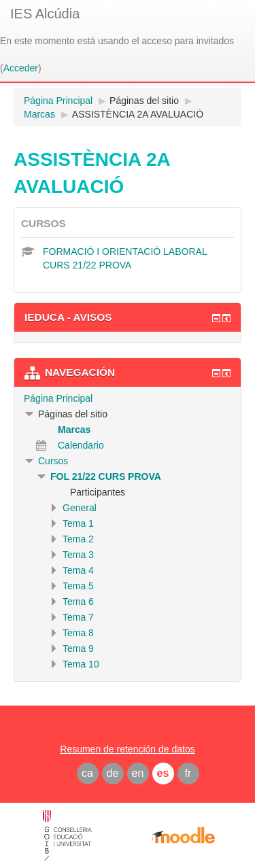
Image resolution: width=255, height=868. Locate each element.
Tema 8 (78, 633)
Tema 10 (81, 664)
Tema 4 (78, 570)
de (113, 773)
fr (188, 773)
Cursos (53, 461)
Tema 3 (78, 555)
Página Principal (58, 398)
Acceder (21, 68)
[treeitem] (128, 398)
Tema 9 (78, 648)
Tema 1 (78, 523)
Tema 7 (78, 617)
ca (87, 773)
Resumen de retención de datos (127, 749)
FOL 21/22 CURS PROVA (106, 476)
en (138, 773)
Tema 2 (78, 539)
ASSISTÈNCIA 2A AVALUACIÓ (138, 114)
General (80, 508)
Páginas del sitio (144, 101)
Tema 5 (78, 586)
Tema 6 (78, 602)
